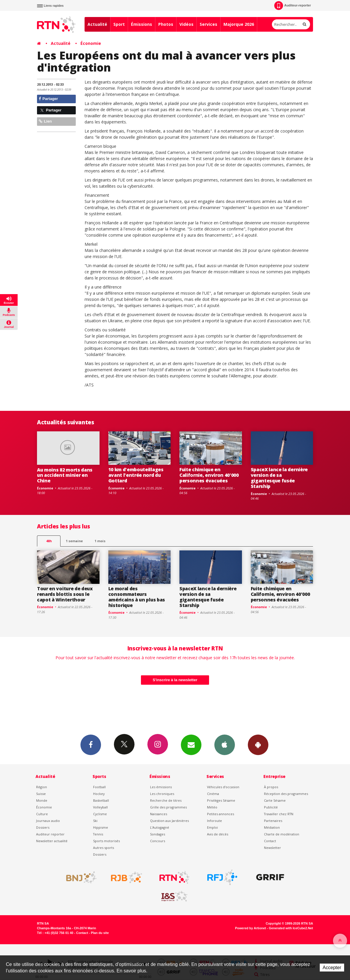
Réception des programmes (286, 794)
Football (99, 787)
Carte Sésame (275, 800)
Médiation (272, 827)
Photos (166, 24)
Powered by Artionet (251, 928)
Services (208, 24)
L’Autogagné (160, 827)
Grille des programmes (168, 807)
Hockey (99, 794)
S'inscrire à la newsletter (175, 680)
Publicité (271, 807)
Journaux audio (48, 821)
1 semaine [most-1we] (74, 541)
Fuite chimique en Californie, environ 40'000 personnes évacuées (209, 475)
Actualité (97, 24)
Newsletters (191, 745)
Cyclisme (100, 814)
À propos (271, 787)
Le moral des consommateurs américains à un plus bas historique (137, 597)
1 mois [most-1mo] (100, 541)
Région (42, 787)
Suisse (41, 794)
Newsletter (272, 848)
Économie (91, 43)
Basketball (101, 800)
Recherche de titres (166, 800)
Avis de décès (218, 834)
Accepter (332, 968)
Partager (48, 99)
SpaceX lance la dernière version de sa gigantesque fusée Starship (279, 478)
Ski (95, 821)
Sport (119, 24)
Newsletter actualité (52, 841)
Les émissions (161, 787)
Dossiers (43, 827)
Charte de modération (282, 834)
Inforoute (214, 821)
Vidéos (186, 24)
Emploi (212, 827)
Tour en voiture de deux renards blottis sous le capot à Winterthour (65, 594)
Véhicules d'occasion (223, 787)
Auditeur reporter (50, 834)
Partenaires (273, 821)
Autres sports (104, 848)
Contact (270, 841)
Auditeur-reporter (293, 6)
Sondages (158, 834)
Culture (42, 814)
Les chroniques (162, 794)
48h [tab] (49, 541)
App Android (258, 745)
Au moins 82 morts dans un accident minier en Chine (65, 475)
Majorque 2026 (239, 24)
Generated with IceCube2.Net (291, 928)
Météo (212, 807)
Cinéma (213, 794)
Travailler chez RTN (279, 814)
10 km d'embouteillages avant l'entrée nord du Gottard (136, 475)
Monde (42, 800)
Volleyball (100, 807)
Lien (45, 121)
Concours (158, 841)
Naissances (159, 814)
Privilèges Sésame (221, 800)
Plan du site (100, 933)
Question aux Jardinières (169, 821)
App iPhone (225, 745)
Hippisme (101, 827)
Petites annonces (221, 814)
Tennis (98, 834)
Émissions (142, 24)
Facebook (91, 745)
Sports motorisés (106, 841)
